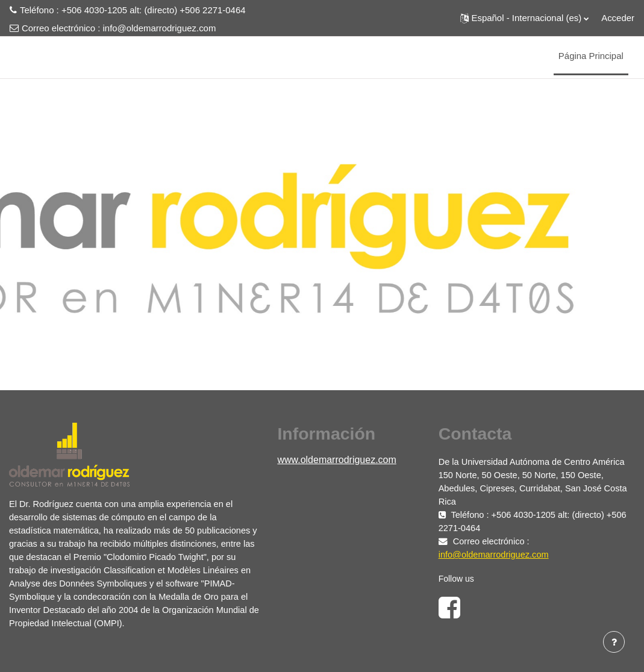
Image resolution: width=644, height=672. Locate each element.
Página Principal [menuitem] (591, 56)
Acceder (618, 18)
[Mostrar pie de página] (614, 642)
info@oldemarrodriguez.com (160, 28)
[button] (525, 18)
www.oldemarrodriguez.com (336, 460)
